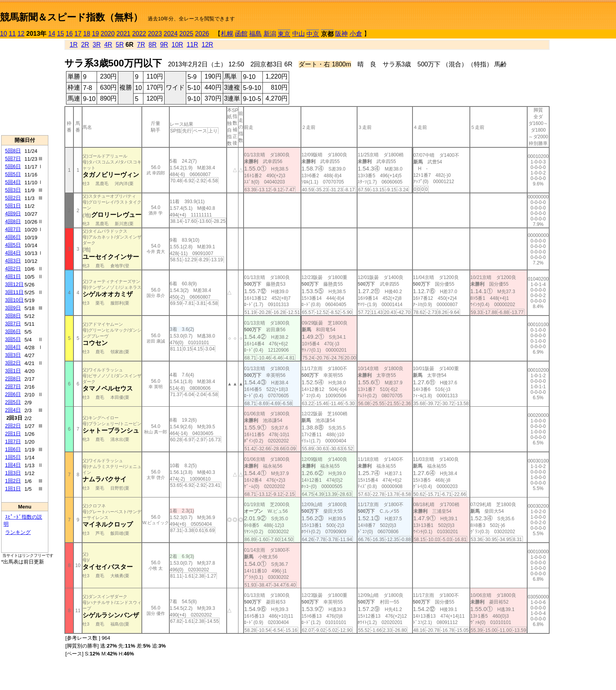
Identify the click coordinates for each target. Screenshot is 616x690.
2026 (202, 34)
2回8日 (13, 379)
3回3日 (13, 355)
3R (97, 45)
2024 (170, 34)
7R (141, 45)
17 (78, 34)
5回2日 (13, 198)
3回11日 (15, 292)
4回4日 (13, 253)
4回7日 (13, 229)
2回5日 (13, 402)
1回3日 (13, 473)
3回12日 (15, 284)
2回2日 (13, 426)
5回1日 (13, 206)
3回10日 (15, 300)
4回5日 (13, 245)
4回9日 (13, 214)
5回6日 (13, 166)
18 (87, 34)
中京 (313, 34)
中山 (299, 34)
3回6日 (13, 331)
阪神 (341, 34)
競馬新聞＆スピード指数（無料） (71, 17)
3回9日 (13, 308)
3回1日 (13, 371)
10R (177, 45)
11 (12, 34)
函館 (241, 34)
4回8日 (13, 221)
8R (152, 45)
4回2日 (13, 269)
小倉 (356, 34)
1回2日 (13, 481)
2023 (155, 34)
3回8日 (13, 316)
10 (4, 34)
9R (164, 45)
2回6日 (13, 394)
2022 (139, 34)
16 (69, 34)
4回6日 (13, 237)
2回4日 (13, 410)
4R (108, 45)
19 (95, 34)
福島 (255, 34)
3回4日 (13, 347)
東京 (284, 34)
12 (21, 34)
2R (85, 45)
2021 (123, 34)
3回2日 (13, 363)
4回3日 (13, 261)
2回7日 (13, 386)
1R (73, 45)
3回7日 (13, 324)
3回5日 (13, 339)
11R (192, 45)
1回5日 (13, 457)
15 (60, 34)
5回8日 (13, 151)
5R (120, 45)
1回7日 (13, 441)
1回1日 (13, 489)
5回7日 (13, 159)
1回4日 (13, 465)
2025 (187, 34)
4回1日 (13, 276)
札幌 (227, 34)
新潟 (270, 34)
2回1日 (13, 434)
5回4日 (13, 182)
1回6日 (13, 449)
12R (207, 45)
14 (52, 34)
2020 (108, 34)
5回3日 (13, 190)
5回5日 (13, 174)
